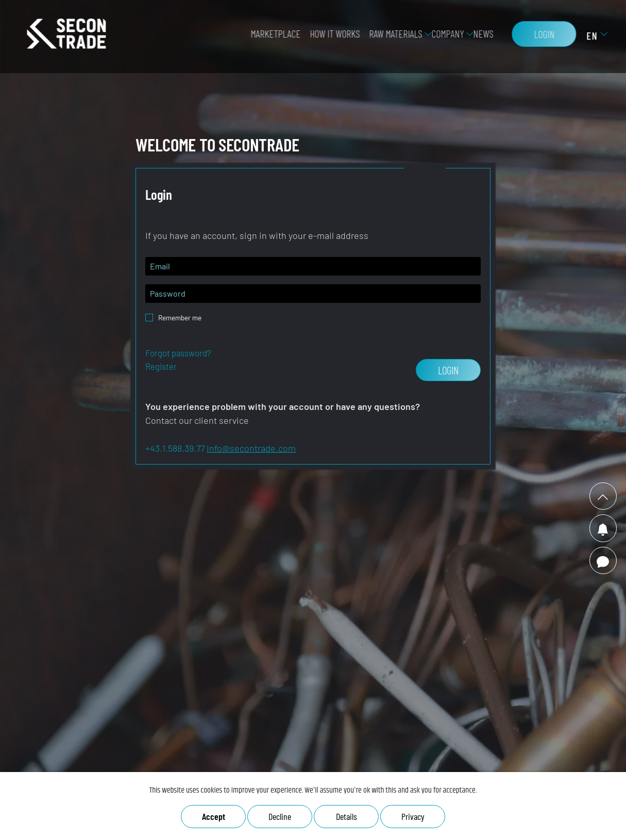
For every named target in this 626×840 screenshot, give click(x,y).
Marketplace (271, 37)
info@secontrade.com (251, 448)
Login (540, 37)
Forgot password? (178, 353)
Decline (280, 816)
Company (443, 37)
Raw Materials (391, 37)
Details (346, 816)
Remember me (180, 315)
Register (161, 366)
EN (588, 39)
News (479, 37)
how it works (331, 37)
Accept (214, 816)
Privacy (413, 816)
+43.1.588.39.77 (175, 448)
